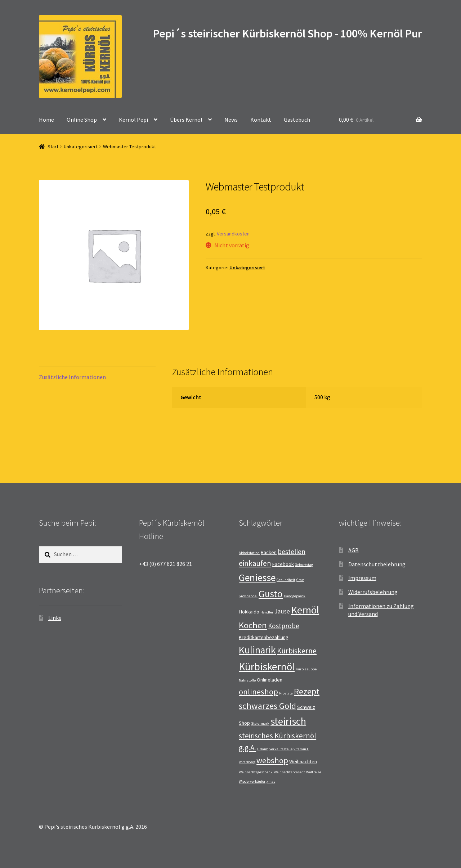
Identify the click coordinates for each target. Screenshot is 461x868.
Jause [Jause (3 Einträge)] (282, 611)
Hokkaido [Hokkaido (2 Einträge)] (249, 612)
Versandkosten (233, 234)
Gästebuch (297, 120)
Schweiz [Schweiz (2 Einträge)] (306, 707)
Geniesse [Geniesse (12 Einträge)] (257, 578)
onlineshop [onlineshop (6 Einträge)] (258, 692)
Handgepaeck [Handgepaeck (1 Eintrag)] (295, 596)
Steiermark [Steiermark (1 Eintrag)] (260, 723)
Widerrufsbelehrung (373, 592)
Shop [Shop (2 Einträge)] (244, 723)
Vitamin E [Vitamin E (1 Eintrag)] (301, 749)
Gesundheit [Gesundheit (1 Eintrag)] (286, 580)
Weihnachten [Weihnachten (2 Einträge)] (303, 761)
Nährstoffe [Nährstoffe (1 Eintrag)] (247, 680)
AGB (353, 550)
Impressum (362, 578)
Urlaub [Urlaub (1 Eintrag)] (263, 749)
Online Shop (82, 120)
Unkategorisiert (81, 147)
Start (53, 147)
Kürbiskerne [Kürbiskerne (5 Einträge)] (297, 651)
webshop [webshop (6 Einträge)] (272, 760)
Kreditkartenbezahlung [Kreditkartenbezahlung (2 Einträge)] (264, 637)
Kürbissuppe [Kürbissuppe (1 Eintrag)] (306, 669)
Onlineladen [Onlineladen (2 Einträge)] (270, 680)
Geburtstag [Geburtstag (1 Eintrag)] (304, 565)
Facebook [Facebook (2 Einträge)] (283, 564)
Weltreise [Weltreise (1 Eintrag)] (314, 772)
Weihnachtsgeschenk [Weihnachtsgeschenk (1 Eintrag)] (256, 772)
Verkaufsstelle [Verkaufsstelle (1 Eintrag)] (281, 749)
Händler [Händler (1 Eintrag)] (267, 612)
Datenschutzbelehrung (377, 564)
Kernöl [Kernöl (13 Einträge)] (305, 610)
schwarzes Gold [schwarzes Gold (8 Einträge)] (267, 706)
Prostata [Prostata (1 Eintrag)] (286, 693)
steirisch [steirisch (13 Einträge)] (288, 721)
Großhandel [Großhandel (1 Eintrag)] (248, 596)
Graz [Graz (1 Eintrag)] (300, 580)
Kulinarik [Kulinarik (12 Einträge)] (257, 650)
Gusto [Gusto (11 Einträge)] (271, 594)
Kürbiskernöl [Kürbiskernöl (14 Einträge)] (267, 667)
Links (55, 618)
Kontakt (261, 120)
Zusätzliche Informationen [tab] (72, 377)
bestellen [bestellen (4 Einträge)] (292, 552)
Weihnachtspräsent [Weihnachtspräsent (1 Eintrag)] (289, 772)
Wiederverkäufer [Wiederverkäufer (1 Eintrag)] (252, 781)
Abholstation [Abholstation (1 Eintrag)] (249, 553)
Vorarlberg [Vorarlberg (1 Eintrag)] (247, 762)
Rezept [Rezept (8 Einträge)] (307, 691)
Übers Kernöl (186, 120)
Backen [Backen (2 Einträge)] (269, 552)
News (231, 120)
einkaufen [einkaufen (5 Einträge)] (255, 563)
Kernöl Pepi (133, 120)
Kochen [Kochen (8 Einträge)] (253, 625)
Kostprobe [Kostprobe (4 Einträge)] (284, 626)
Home (46, 120)
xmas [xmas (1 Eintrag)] (271, 781)
